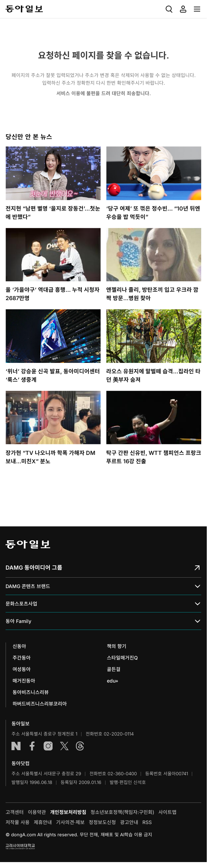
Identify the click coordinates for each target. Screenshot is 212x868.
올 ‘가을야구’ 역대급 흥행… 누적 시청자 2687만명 (53, 294)
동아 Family (103, 621)
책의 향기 (117, 646)
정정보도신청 (102, 822)
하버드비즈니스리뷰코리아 (40, 704)
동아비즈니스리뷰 (31, 692)
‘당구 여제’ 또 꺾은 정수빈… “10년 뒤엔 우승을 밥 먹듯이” (153, 213)
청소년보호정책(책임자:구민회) (122, 812)
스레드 (80, 746)
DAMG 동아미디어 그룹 (103, 568)
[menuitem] (169, 9)
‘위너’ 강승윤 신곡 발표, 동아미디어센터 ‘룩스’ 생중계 (53, 375)
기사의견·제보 (70, 822)
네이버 (16, 746)
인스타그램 (48, 746)
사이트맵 (167, 812)
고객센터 (15, 812)
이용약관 (37, 812)
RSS (147, 822)
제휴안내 (43, 822)
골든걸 (114, 669)
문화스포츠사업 (103, 604)
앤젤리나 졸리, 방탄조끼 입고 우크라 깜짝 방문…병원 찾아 (152, 294)
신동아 (19, 646)
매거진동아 (24, 681)
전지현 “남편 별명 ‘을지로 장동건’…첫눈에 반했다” (53, 213)
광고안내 (129, 822)
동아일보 (24, 9)
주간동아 (22, 658)
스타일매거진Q (122, 658)
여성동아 (22, 669)
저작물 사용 (18, 822)
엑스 (64, 746)
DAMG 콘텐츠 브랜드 (103, 587)
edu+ (113, 681)
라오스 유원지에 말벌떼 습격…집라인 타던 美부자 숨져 (153, 375)
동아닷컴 (21, 763)
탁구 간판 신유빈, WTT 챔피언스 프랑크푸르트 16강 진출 (154, 457)
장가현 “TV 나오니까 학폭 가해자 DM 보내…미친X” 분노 (50, 457)
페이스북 (32, 746)
